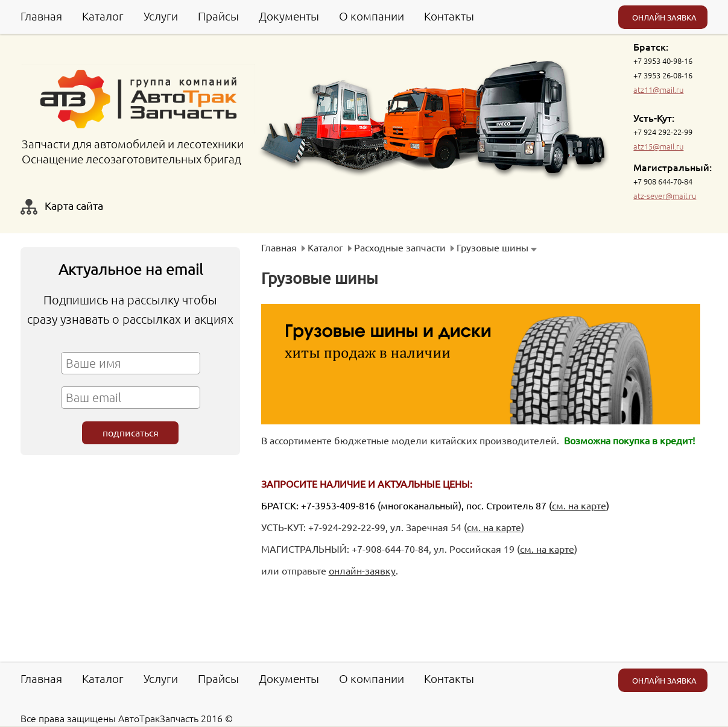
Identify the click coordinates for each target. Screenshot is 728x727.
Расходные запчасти (400, 247)
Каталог (103, 16)
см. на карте (579, 505)
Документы (289, 16)
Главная (41, 16)
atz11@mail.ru (658, 90)
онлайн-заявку (362, 570)
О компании (372, 16)
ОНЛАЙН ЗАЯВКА (664, 17)
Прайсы (218, 16)
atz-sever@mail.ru (665, 196)
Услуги (161, 16)
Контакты (449, 16)
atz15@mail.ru (658, 146)
